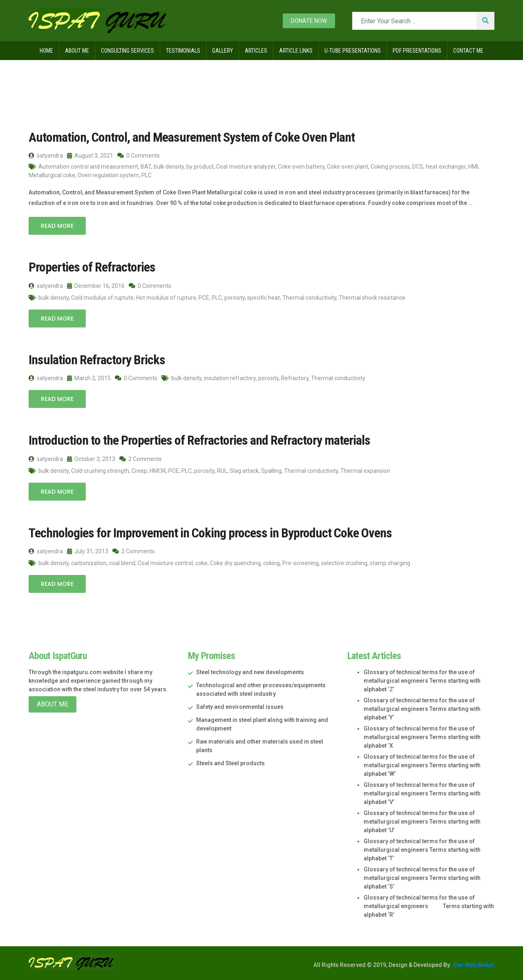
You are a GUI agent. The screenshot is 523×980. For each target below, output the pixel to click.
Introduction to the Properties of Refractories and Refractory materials (199, 440)
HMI (473, 167)
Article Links (296, 51)
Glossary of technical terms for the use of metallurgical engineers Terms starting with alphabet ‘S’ (422, 878)
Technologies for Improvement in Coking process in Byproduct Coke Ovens (210, 533)
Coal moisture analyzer (246, 167)
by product (200, 167)
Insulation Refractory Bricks (97, 360)
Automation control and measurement (88, 167)
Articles (256, 51)
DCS (418, 167)
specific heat (264, 298)
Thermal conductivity (309, 298)
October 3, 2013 (91, 459)
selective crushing (344, 563)
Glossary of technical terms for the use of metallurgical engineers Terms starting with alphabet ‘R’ (429, 906)
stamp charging (390, 563)
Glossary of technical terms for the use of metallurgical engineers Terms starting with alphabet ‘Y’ (422, 709)
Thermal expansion (365, 471)
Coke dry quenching (235, 563)
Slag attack (244, 471)
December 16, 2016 (96, 286)
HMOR (158, 471)
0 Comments (139, 156)
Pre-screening (301, 563)
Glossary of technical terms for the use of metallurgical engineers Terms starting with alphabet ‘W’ (422, 765)
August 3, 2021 (90, 156)
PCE (204, 298)
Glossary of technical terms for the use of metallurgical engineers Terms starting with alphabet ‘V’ (422, 793)
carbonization (89, 563)
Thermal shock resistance (372, 298)
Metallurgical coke (52, 175)
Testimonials (183, 51)
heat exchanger (446, 167)
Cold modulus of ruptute (102, 298)
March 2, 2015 (89, 378)
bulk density (169, 167)
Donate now (309, 21)
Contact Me (468, 51)
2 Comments (141, 459)
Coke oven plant (348, 167)
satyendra (46, 156)
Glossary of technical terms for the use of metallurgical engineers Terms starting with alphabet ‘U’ (422, 822)
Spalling (271, 471)
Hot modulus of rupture (166, 298)
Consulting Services (127, 51)
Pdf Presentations (417, 51)
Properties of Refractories (92, 267)
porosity (235, 298)
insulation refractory (230, 378)
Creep (139, 471)
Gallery (222, 51)
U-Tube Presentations (353, 51)
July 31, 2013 (88, 551)
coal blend (122, 563)
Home (46, 51)
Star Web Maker (473, 965)
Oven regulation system (108, 175)
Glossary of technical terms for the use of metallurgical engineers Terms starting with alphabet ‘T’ (422, 850)
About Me (77, 51)
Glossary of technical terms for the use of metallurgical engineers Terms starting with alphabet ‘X (422, 737)
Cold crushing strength (100, 471)
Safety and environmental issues (240, 707)
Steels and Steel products (230, 763)
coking (272, 563)
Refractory (295, 378)
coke (201, 563)
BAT (146, 167)
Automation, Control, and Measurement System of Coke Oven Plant (192, 137)
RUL (222, 471)
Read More (57, 226)
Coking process (390, 167)
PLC (146, 175)
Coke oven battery (301, 167)
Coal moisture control (165, 563)
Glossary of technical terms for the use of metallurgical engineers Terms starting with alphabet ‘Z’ (422, 681)
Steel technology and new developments (250, 672)
